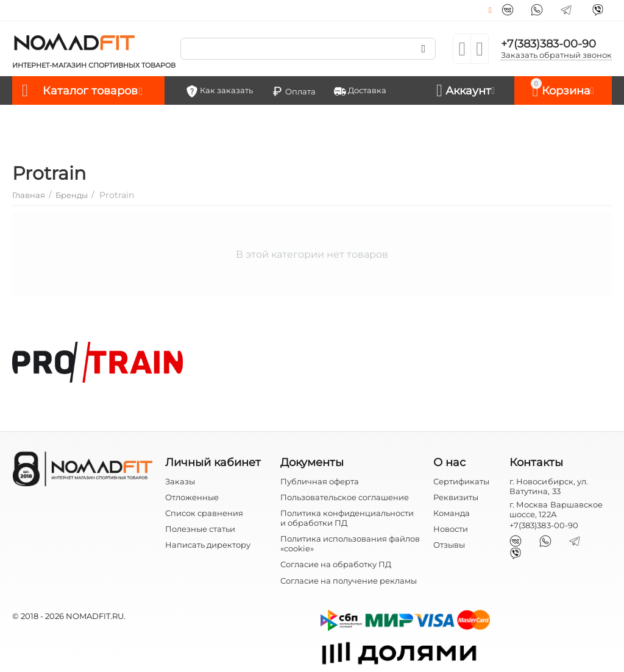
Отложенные (192, 497)
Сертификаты (461, 481)
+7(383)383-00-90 (548, 44)
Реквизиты (456, 497)
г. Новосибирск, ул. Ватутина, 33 (548, 486)
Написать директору (208, 545)
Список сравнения (204, 513)
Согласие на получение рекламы (349, 581)
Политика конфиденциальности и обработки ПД (347, 518)
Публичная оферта (320, 481)
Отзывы (449, 545)
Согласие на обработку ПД (336, 564)
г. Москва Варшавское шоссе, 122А (556, 509)
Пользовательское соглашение (345, 497)
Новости (451, 529)
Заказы (180, 481)
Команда (452, 513)
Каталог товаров (90, 91)
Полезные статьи (200, 529)
